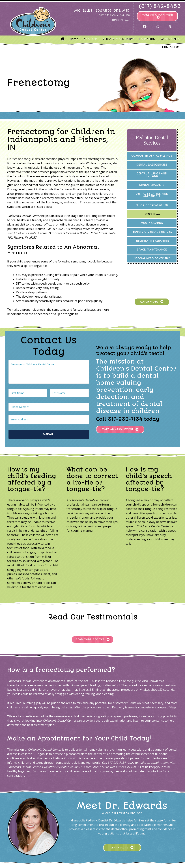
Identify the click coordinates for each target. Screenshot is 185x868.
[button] (157, 16)
